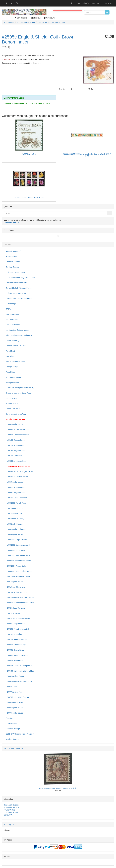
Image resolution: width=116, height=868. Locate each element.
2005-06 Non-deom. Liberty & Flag (20, 671)
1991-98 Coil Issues (14, 456)
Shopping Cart (10, 825)
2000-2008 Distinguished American (20, 571)
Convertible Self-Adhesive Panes (19, 288)
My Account (49, 18)
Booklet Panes (11, 257)
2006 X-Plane (12, 687)
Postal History (11, 372)
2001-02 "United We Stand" (17, 592)
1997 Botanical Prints (15, 508)
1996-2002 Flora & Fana (16, 503)
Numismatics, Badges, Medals (18, 330)
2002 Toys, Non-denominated (18, 618)
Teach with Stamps (11, 805)
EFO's (8, 309)
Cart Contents (21, 18)
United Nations (12, 723)
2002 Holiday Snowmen (16, 608)
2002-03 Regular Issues (16, 624)
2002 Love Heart (13, 613)
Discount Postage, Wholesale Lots (19, 299)
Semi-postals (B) (12, 383)
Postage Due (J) (12, 367)
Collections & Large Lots (15, 272)
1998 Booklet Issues (14, 524)
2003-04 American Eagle (16, 645)
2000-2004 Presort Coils (16, 566)
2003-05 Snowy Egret (15, 650)
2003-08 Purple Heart (15, 660)
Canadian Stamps (13, 262)
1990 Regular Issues (14, 424)
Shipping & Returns (11, 807)
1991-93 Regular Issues (16, 440)
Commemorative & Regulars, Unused (20, 278)
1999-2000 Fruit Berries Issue (18, 555)
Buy (91, 89)
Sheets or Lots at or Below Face (18, 393)
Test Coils (10, 718)
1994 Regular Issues (14, 482)
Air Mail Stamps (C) (13, 251)
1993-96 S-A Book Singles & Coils (19, 471)
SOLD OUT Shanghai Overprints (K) (20, 388)
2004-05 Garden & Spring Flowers (20, 666)
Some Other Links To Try (89, 3)
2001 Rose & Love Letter (16, 587)
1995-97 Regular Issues (16, 492)
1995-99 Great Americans (16, 498)
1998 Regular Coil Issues (16, 529)
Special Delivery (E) (13, 409)
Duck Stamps (11, 304)
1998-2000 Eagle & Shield (16, 540)
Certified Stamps (12, 267)
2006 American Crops (15, 676)
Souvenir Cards (12, 404)
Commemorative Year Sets (16, 283)
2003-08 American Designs (17, 655)
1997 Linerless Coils (14, 513)
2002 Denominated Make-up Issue (20, 597)
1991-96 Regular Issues (16, 450)
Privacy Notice (9, 810)
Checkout (36, 18)
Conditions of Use (11, 812)
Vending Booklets (13, 739)
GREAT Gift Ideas (13, 325)
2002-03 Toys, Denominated (17, 629)
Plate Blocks (11, 356)
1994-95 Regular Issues (16, 487)
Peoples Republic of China (16, 346)
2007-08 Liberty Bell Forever (17, 697)
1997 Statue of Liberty (15, 519)
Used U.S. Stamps (13, 729)
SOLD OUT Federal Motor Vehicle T (20, 734)
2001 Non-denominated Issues (18, 576)
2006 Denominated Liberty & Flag (19, 681)
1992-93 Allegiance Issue (16, 461)
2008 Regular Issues (14, 708)
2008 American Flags (14, 702)
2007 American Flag (14, 692)
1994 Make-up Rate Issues (17, 477)
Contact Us (8, 815)
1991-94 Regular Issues (16, 445)
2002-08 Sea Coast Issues (17, 639)
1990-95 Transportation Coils (18, 435)
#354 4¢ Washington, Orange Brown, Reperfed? (58, 788)
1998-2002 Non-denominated (18, 545)
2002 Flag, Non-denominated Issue (20, 603)
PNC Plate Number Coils (15, 362)
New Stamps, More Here (13, 749)
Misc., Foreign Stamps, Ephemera (19, 335)
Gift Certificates (12, 320)
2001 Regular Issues (14, 582)
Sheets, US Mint (12, 398)
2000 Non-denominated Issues (18, 561)
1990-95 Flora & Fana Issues (18, 430)
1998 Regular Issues (14, 534)
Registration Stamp (13, 377)
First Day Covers (12, 314)
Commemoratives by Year (16, 414)
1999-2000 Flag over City (16, 550)
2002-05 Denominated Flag (17, 634)
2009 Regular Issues (14, 713)
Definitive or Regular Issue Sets (18, 293)
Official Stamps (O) (13, 341)
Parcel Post (10, 351)
